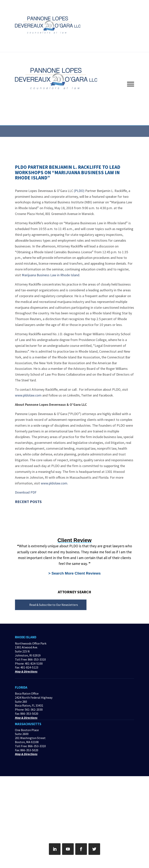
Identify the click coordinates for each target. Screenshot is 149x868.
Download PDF (26, 492)
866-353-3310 (37, 659)
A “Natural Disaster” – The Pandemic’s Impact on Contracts (40, 514)
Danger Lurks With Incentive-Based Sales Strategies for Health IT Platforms (42, 521)
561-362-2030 (34, 709)
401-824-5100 (34, 663)
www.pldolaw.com (28, 395)
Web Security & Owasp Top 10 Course (39, 507)
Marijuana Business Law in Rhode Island (51, 275)
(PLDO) (79, 191)
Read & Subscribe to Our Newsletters (54, 605)
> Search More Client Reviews (74, 573)
